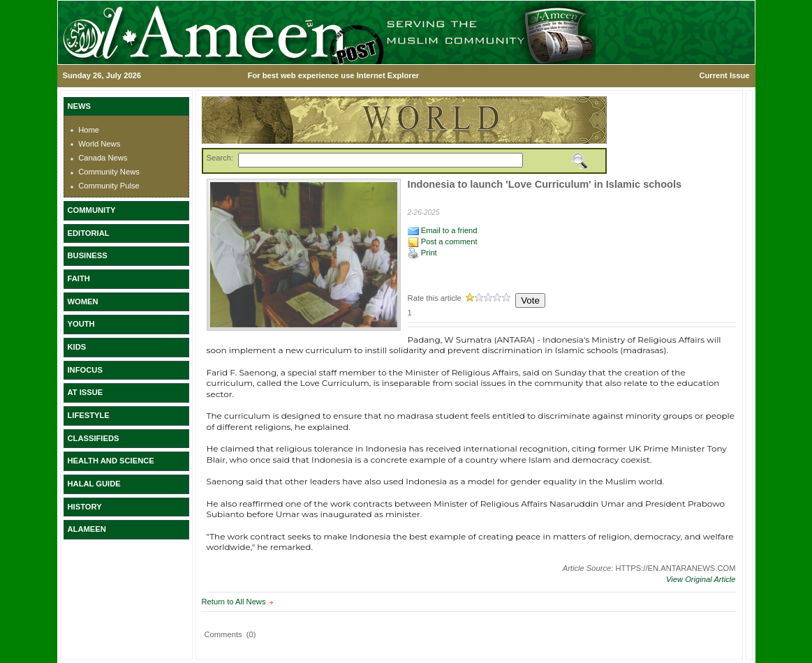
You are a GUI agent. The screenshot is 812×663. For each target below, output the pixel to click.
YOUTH (81, 324)
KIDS (77, 347)
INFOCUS (85, 370)
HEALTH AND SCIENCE (111, 461)
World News (99, 144)
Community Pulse (109, 186)
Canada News (103, 158)
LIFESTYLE (89, 415)
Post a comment (443, 241)
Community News (109, 172)
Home (89, 130)
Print (422, 253)
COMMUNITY (92, 210)
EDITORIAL (89, 233)
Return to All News (234, 602)
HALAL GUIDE (94, 484)
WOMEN (83, 301)
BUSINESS (88, 255)
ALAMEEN (87, 529)
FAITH (79, 278)
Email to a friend (443, 230)
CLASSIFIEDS (94, 438)
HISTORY (85, 507)
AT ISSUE (86, 392)
